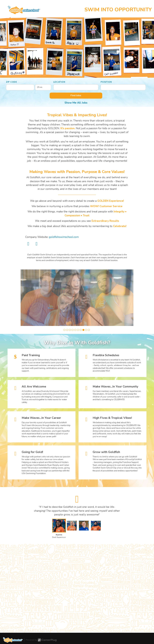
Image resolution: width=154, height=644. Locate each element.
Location (59, 82)
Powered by (41, 640)
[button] (64, 330)
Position (106, 82)
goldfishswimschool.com (64, 237)
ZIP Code (12, 82)
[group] (77, 298)
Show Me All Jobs (76, 103)
